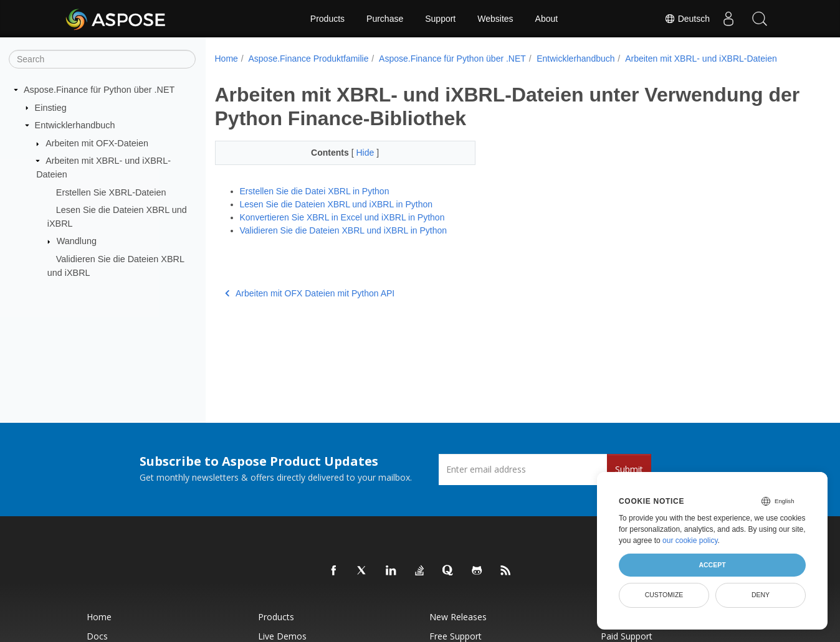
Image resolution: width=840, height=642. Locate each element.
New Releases (458, 617)
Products (327, 19)
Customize (664, 595)
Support (440, 19)
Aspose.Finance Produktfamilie (308, 59)
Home (227, 59)
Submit (629, 469)
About (547, 19)
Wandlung (77, 241)
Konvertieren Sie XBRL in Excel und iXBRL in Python (342, 217)
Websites (495, 19)
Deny (761, 595)
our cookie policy (690, 541)
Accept (712, 565)
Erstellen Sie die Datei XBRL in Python (315, 191)
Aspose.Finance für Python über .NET (99, 90)
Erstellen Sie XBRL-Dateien (111, 192)
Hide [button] (357, 153)
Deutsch (687, 19)
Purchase (385, 19)
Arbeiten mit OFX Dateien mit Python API (310, 293)
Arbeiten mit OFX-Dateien (97, 143)
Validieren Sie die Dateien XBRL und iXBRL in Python (344, 230)
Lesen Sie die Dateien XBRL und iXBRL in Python (336, 204)
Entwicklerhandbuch (75, 125)
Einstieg (51, 107)
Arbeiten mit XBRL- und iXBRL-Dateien (701, 59)
